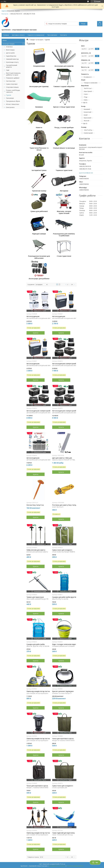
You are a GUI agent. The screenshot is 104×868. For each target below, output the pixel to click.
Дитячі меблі (10, 53)
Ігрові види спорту (12, 62)
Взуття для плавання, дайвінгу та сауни (13, 74)
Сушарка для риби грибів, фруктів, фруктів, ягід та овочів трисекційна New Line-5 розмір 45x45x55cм (38, 647)
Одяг (8, 70)
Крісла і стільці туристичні (64, 107)
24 (72, 284)
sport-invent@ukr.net (86, 173)
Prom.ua (63, 864)
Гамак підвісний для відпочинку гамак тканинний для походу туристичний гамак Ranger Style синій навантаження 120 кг (64, 836)
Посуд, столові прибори (64, 128)
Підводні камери (39, 234)
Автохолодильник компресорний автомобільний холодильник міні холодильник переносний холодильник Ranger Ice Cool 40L (64, 414)
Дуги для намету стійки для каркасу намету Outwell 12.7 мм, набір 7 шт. (64, 460)
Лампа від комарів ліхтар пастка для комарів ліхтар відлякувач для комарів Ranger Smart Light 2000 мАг (38, 741)
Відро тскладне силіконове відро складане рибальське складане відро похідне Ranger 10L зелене (64, 646)
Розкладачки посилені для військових (39, 257)
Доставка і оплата (18, 35)
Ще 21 (85, 103)
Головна (6, 35)
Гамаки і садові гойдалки (64, 87)
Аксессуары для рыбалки (39, 279)
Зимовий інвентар (12, 59)
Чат (95, 862)
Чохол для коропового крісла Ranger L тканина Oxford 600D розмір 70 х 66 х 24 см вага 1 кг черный (38, 789)
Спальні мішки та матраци (64, 148)
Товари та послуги (36, 40)
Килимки (39, 107)
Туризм (9, 95)
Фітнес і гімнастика (13, 104)
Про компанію (52, 35)
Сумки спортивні (12, 84)
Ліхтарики (64, 191)
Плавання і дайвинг (13, 78)
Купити (36, 333)
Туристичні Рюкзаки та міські (39, 149)
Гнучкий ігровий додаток (12, 66)
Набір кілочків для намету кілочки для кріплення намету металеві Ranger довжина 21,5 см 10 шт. (39, 553)
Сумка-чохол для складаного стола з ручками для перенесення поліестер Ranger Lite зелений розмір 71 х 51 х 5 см (64, 789)
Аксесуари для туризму (39, 87)
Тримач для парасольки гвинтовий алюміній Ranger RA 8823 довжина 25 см (37, 599)
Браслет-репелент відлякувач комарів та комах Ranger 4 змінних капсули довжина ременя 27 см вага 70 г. (64, 694)
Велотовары (10, 50)
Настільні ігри (11, 81)
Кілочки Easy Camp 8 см (35, 505)
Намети (39, 128)
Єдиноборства (11, 56)
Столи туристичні (64, 256)
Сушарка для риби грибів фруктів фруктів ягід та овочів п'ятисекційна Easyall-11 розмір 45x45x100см (64, 600)
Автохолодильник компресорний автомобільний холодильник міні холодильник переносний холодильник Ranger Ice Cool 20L (64, 367)
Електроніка (10, 107)
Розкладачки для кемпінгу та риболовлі (64, 235)
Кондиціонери (39, 66)
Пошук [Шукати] (83, 24)
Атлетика (9, 47)
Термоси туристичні (64, 170)
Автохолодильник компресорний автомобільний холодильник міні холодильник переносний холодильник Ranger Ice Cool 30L (38, 414)
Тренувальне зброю (13, 101)
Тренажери (10, 98)
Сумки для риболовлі (39, 211)
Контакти (64, 35)
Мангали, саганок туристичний (64, 212)
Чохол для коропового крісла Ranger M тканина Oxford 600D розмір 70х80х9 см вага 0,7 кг (63, 740)
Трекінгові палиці (39, 191)
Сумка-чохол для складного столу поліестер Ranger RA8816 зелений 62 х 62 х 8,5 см (64, 552)
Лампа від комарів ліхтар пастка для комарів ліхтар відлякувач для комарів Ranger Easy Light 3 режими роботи (38, 694)
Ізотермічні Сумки (39, 170)
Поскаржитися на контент (57, 866)
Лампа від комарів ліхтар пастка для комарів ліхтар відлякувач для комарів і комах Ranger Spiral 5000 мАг (38, 836)
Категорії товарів (9, 44)
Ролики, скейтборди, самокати (13, 91)
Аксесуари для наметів (64, 66)
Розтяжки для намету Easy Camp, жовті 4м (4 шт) (64, 506)
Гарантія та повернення (36, 35)
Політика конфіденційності (75, 866)
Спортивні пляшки (12, 87)
